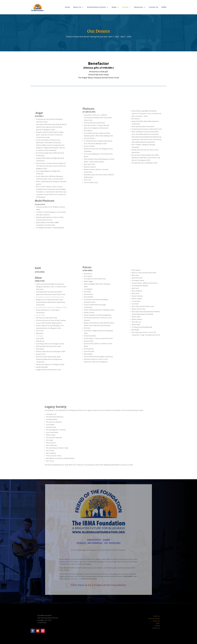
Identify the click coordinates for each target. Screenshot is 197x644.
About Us (77, 7)
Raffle (164, 7)
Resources (139, 7)
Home (67, 7)
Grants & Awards (148, 620)
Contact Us (153, 7)
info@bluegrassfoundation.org (108, 455)
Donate (125, 7)
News (114, 7)
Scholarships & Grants (96, 7)
